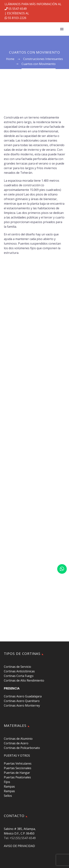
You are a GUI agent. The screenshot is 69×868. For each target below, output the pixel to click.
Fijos (7, 782)
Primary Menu (62, 29)
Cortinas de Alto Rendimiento (24, 680)
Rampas (9, 786)
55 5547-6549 (16, 9)
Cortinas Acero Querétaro (22, 701)
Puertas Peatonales (17, 777)
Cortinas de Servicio (17, 667)
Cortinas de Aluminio (18, 739)
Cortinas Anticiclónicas (19, 671)
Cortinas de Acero (16, 743)
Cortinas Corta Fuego (19, 676)
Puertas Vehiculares (18, 763)
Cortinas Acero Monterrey (22, 705)
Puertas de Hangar (17, 773)
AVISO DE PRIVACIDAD (19, 846)
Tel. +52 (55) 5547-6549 (20, 838)
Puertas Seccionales (18, 768)
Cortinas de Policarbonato (22, 748)
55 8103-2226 (15, 18)
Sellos (8, 796)
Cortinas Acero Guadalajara (23, 696)
